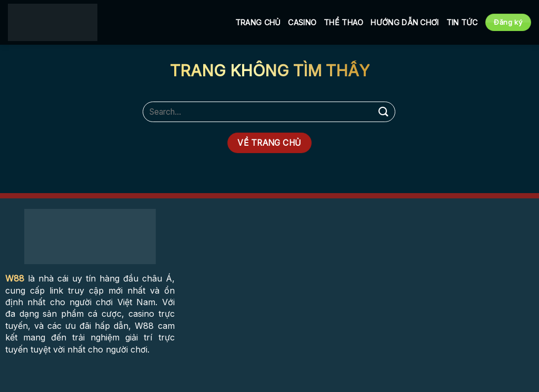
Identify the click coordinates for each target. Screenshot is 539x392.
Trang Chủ (258, 22)
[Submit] (384, 112)
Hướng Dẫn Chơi (405, 22)
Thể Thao (343, 22)
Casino (302, 22)
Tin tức (462, 22)
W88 (15, 278)
